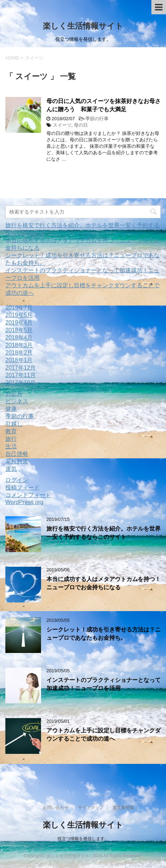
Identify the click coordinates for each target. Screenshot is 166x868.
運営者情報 (123, 808)
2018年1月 (19, 360)
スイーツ (62, 125)
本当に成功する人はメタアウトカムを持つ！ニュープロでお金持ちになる (104, 583)
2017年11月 (21, 375)
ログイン (17, 480)
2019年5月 (19, 315)
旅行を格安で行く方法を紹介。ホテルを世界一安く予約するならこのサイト (104, 533)
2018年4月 (19, 338)
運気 (11, 469)
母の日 (81, 125)
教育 (11, 431)
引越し (14, 424)
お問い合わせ (56, 808)
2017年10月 (21, 383)
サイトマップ (91, 808)
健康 (11, 409)
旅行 (11, 439)
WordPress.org (24, 502)
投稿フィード (22, 487)
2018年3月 (19, 345)
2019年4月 (19, 323)
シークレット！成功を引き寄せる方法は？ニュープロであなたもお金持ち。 (104, 634)
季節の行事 (97, 119)
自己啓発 (17, 454)
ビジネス (17, 401)
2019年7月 (19, 308)
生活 (11, 446)
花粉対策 (17, 461)
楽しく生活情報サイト (83, 26)
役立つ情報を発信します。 (83, 839)
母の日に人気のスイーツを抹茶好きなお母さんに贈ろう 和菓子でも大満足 (104, 105)
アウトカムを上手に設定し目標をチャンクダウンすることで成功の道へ (104, 735)
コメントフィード (28, 495)
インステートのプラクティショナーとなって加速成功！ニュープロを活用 (104, 684)
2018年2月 (19, 353)
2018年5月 (19, 330)
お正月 (14, 394)
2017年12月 (21, 368)
